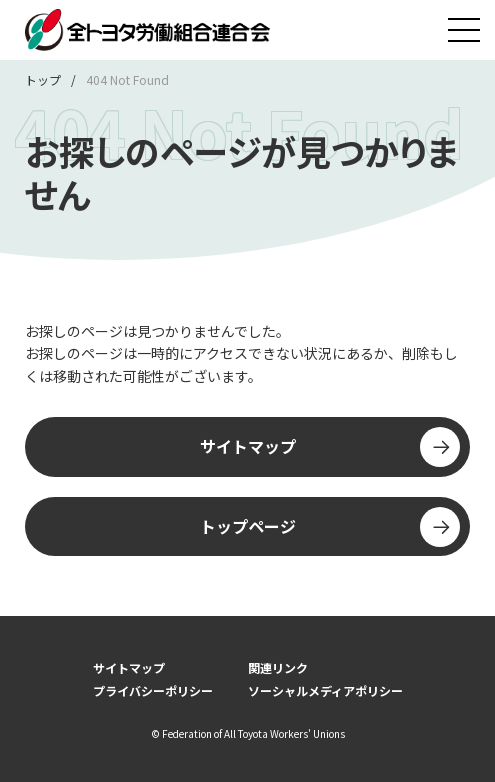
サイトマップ (330, 447)
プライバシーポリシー (153, 690)
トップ (43, 79)
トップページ (330, 527)
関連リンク (278, 667)
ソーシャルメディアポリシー (325, 690)
